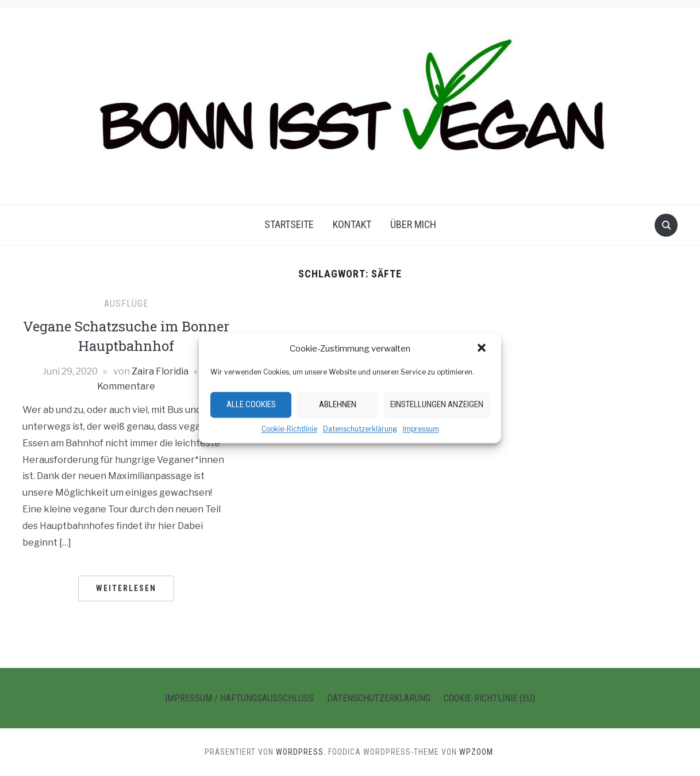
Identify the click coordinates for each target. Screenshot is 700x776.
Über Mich (413, 224)
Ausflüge (126, 304)
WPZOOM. (477, 752)
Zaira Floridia (160, 371)
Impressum (421, 429)
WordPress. (301, 752)
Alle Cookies (251, 404)
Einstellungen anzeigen (437, 404)
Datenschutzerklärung (360, 429)
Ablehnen (338, 404)
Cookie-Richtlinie (289, 429)
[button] (483, 349)
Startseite (289, 224)
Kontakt (352, 224)
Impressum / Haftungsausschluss (239, 698)
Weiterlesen (126, 588)
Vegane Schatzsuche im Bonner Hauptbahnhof (126, 336)
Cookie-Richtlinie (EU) (489, 698)
